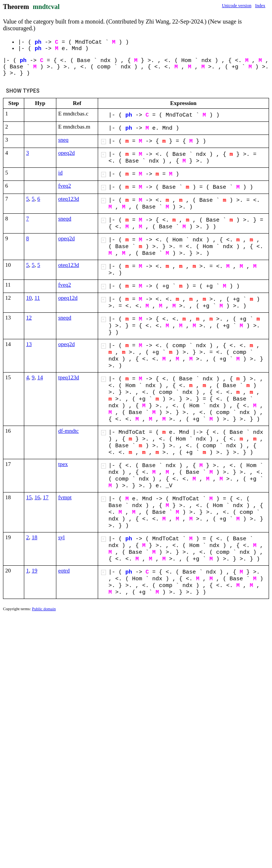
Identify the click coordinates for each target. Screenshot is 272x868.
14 (40, 377)
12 (29, 318)
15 (29, 497)
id (60, 173)
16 (37, 497)
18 (35, 537)
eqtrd (64, 571)
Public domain (44, 609)
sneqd (65, 219)
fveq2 (65, 186)
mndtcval (46, 7)
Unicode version (237, 6)
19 (35, 571)
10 (29, 298)
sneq (63, 140)
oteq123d (69, 199)
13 (29, 344)
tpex (63, 464)
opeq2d (66, 153)
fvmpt (65, 497)
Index (260, 6)
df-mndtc (68, 431)
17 (46, 497)
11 (37, 298)
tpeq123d (69, 377)
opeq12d (68, 298)
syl (62, 537)
